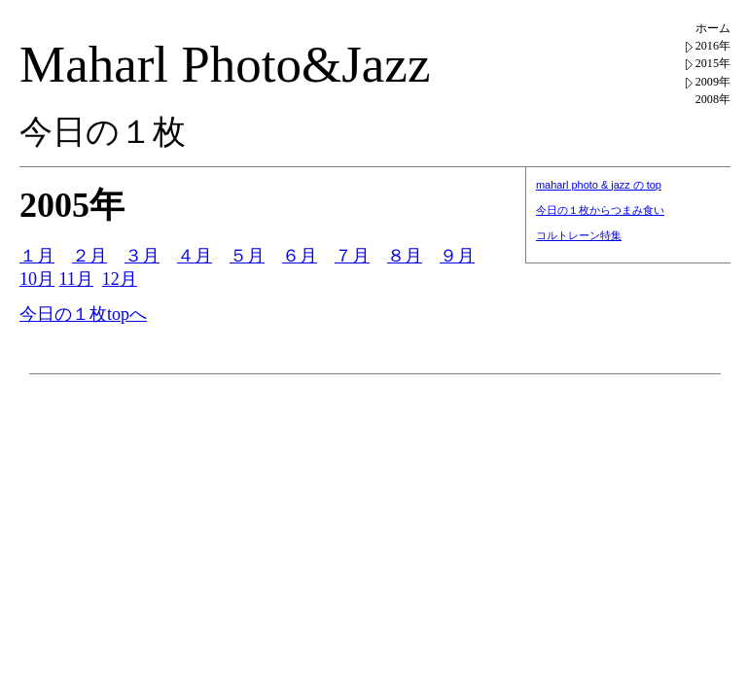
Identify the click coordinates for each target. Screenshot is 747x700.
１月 (37, 256)
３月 (142, 256)
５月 (247, 256)
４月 (195, 256)
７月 (352, 256)
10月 (37, 279)
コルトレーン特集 (579, 235)
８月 (405, 256)
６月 (300, 256)
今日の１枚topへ (83, 314)
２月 (89, 256)
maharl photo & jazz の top (599, 185)
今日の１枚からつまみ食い (600, 210)
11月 (76, 279)
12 (111, 279)
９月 (457, 256)
